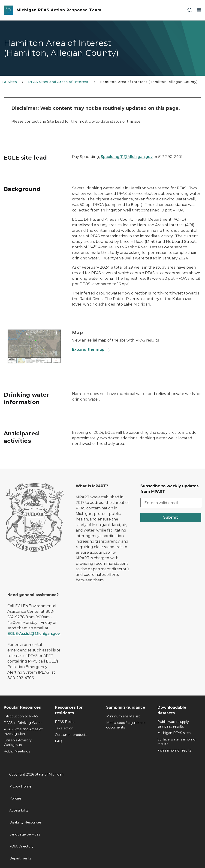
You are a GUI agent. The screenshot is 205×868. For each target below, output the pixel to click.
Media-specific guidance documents (126, 725)
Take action (64, 728)
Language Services (25, 834)
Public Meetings (17, 751)
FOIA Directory (21, 846)
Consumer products (71, 735)
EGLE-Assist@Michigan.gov (34, 634)
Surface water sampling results (176, 742)
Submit (171, 517)
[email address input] (171, 503)
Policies (15, 798)
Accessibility (19, 810)
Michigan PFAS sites (174, 733)
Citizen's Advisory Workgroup (18, 743)
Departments (20, 858)
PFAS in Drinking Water (23, 723)
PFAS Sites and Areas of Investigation (23, 731)
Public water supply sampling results (173, 724)
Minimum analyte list (123, 716)
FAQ (59, 741)
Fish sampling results (174, 750)
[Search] (190, 10)
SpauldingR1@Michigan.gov (127, 157)
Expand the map (92, 349)
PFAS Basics (65, 722)
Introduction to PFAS (21, 716)
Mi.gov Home (20, 786)
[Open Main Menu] (199, 10)
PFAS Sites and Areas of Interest (58, 82)
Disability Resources (25, 822)
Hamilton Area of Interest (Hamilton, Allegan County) (149, 82)
